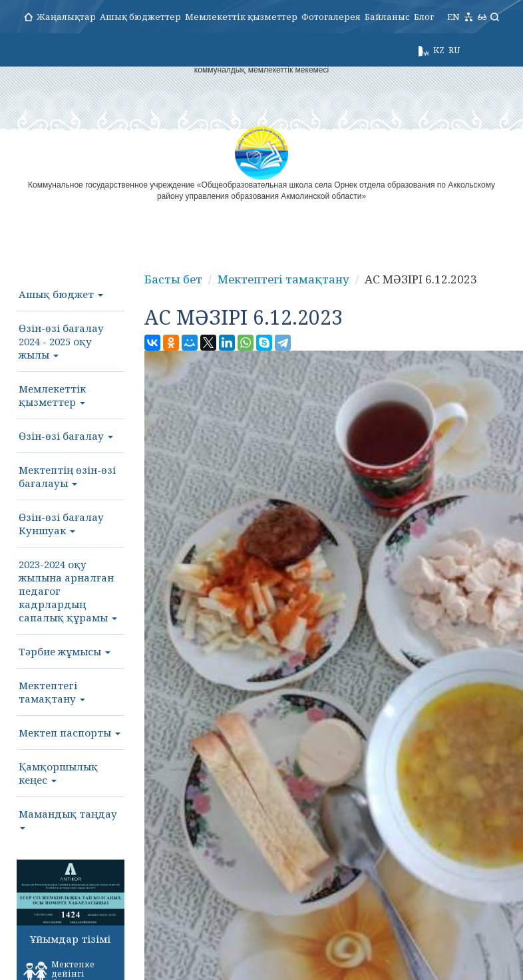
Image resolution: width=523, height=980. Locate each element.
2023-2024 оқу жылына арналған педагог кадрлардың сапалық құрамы (68, 591)
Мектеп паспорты (70, 733)
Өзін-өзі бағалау (66, 436)
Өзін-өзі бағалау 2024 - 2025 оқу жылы (61, 341)
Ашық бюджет (61, 294)
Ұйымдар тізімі (70, 939)
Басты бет (173, 279)
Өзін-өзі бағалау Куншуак (61, 524)
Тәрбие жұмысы (65, 651)
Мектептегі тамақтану (52, 692)
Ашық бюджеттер (140, 17)
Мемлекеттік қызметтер (241, 17)
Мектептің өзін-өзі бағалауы (67, 476)
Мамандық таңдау (68, 818)
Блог (424, 17)
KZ (439, 50)
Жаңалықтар (66, 17)
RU (454, 50)
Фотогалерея (331, 17)
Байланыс (387, 17)
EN (453, 17)
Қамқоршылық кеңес (58, 773)
